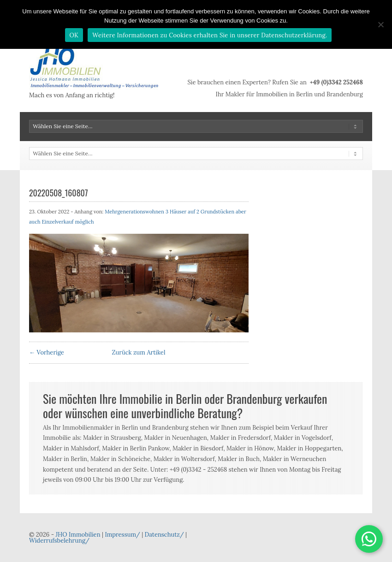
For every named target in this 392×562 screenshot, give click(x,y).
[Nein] (380, 24)
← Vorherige (47, 352)
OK (74, 35)
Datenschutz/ (164, 535)
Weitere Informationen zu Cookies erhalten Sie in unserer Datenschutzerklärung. (210, 35)
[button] (369, 539)
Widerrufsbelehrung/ (59, 541)
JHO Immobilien (78, 535)
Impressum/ (122, 535)
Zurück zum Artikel (139, 352)
